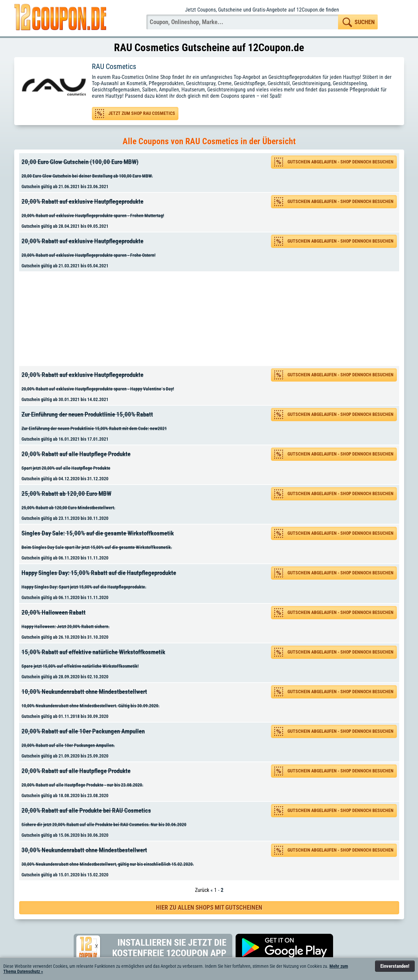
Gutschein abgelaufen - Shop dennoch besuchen (341, 162)
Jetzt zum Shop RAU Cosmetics (142, 113)
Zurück (202, 890)
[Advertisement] (211, 319)
